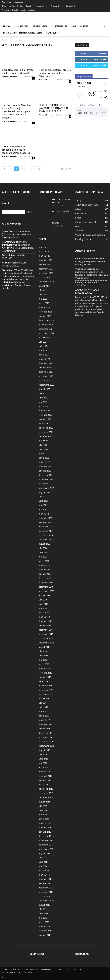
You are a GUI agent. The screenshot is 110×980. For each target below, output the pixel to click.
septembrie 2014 (46, 849)
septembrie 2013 (46, 901)
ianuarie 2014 (45, 883)
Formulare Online (42, 6)
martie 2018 (44, 668)
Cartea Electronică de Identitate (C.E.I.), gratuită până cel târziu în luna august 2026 (17, 234)
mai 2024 (43, 350)
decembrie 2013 (46, 888)
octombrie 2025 (46, 277)
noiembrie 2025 (46, 273)
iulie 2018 (43, 651)
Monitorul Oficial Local (32, 33)
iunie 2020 (43, 552)
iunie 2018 (43, 656)
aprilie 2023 (44, 406)
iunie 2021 (43, 501)
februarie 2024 (45, 363)
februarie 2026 (45, 260)
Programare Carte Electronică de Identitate (19, 10)
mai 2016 (43, 763)
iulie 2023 (43, 393)
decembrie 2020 (46, 527)
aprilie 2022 (44, 458)
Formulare (56, 223)
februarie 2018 (45, 673)
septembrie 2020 (46, 540)
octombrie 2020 (46, 535)
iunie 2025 (43, 295)
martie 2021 (44, 514)
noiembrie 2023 (46, 376)
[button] (105, 26)
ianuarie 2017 (45, 729)
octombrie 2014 (46, 845)
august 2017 (44, 699)
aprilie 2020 (44, 561)
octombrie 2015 (46, 793)
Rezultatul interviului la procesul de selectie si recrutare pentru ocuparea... (17, 150)
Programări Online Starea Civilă (63, 6)
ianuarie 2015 (45, 832)
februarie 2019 (45, 621)
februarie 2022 (45, 466)
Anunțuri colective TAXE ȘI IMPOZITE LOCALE (14, 264)
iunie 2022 (43, 449)
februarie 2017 (45, 724)
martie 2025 (44, 307)
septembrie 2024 (46, 333)
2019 (12, 40)
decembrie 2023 (46, 372)
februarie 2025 (45, 312)
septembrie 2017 (46, 694)
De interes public (60, 26)
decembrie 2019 (46, 578)
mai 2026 (43, 247)
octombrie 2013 (46, 896)
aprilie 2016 (44, 767)
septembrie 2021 (46, 488)
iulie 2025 (43, 290)
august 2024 (44, 337)
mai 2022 (43, 454)
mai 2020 (43, 557)
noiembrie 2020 (46, 531)
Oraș (75, 26)
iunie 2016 (43, 759)
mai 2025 (43, 299)
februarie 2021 (45, 518)
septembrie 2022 (46, 436)
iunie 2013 (43, 913)
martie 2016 (44, 772)
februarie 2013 (45, 931)
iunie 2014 (43, 862)
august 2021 (44, 492)
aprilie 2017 (44, 716)
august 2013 (44, 905)
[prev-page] (4, 169)
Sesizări (29, 6)
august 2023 (44, 389)
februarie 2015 (45, 827)
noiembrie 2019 (46, 582)
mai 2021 (43, 505)
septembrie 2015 (46, 797)
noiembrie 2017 (46, 686)
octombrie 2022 (46, 432)
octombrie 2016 (46, 742)
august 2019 (44, 595)
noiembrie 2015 (46, 789)
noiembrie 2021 (46, 479)
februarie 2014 (45, 879)
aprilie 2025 (44, 303)
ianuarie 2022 (45, 471)
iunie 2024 (43, 346)
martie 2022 (44, 462)
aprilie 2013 (44, 922)
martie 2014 (44, 875)
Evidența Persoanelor (61, 211)
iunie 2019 (43, 604)
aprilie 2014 (44, 870)
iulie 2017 (43, 703)
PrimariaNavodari (10, 77)
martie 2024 (44, 359)
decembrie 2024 (46, 320)
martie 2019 (44, 617)
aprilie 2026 (44, 252)
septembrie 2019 (46, 591)
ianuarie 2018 (45, 677)
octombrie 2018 (46, 638)
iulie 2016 (43, 754)
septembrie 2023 (46, 385)
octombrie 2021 (46, 484)
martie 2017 (44, 720)
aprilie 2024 (44, 355)
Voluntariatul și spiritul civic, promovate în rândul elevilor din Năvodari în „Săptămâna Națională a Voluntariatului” (18, 246)
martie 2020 (44, 565)
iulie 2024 (43, 342)
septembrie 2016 (46, 746)
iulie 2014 (43, 858)
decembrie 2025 (46, 269)
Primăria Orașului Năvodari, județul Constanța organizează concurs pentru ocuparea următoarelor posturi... (17, 111)
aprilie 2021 (44, 509)
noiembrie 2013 (46, 892)
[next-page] (40, 169)
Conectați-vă (100, 59)
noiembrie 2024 (46, 325)
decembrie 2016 (46, 733)
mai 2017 (43, 711)
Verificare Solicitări (16, 6)
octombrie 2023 (46, 380)
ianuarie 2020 (45, 574)
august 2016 (44, 750)
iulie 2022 (43, 445)
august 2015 (44, 802)
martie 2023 (44, 411)
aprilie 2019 (44, 613)
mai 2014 (43, 866)
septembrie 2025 (46, 282)
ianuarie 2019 (45, 625)
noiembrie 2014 (46, 840)
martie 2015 (44, 823)
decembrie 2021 (46, 475)
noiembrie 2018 (46, 634)
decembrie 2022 (46, 423)
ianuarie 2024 (45, 368)
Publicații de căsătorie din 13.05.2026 (13, 257)
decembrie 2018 (46, 630)
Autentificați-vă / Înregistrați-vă (14, 2)
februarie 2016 (45, 776)
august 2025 (44, 286)
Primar (7, 26)
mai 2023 (43, 402)
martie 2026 (44, 256)
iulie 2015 (43, 806)
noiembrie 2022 (46, 428)
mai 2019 (43, 608)
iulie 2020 (43, 548)
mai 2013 (43, 918)
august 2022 (44, 441)
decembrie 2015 (46, 785)
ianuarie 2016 (45, 780)
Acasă (4, 40)
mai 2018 (43, 660)
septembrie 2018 (46, 643)
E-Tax (4, 6)
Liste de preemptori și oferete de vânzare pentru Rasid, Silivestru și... (55, 73)
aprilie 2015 (44, 819)
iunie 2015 (43, 810)
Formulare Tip (10, 33)
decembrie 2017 (46, 681)
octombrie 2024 (46, 329)
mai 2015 (43, 815)
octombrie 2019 (46, 587)
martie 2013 (44, 926)
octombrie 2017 (46, 690)
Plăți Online (53, 33)
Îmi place (102, 53)
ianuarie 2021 (45, 522)
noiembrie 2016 (46, 737)
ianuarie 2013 (45, 935)
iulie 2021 (43, 497)
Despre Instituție (21, 26)
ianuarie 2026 (45, 264)
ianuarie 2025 (45, 316)
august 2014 (44, 853)
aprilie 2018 (44, 664)
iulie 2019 (43, 600)
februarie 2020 (45, 570)
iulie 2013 (43, 909)
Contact (85, 26)
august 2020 (44, 544)
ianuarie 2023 (45, 419)
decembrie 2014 (46, 836)
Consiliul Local (41, 26)
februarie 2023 (45, 415)
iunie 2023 (43, 398)
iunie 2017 (43, 707)
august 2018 (44, 647)
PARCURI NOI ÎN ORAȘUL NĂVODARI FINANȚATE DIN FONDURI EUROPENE (53, 108)
